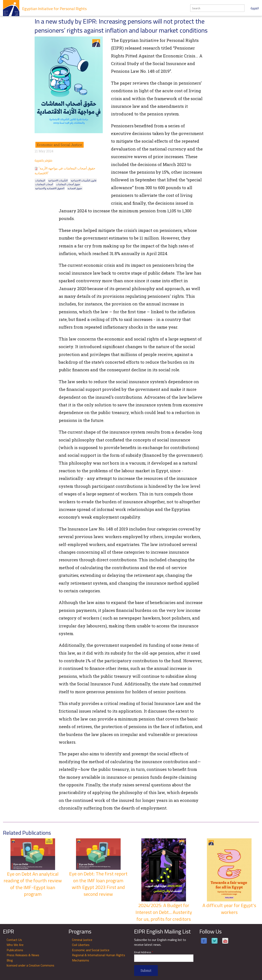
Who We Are (15, 945)
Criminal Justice (82, 940)
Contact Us (14, 940)
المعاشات (40, 180)
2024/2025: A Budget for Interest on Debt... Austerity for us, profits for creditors (164, 912)
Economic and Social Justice (60, 145)
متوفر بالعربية (43, 160)
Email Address (144, 952)
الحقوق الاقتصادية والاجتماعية (50, 188)
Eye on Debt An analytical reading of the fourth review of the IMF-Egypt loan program (33, 884)
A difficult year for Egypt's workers (229, 909)
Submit (146, 970)
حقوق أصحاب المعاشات (68, 184)
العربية (255, 8)
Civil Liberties (81, 945)
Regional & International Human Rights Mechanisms (99, 958)
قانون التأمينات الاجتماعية (84, 180)
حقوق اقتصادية (75, 188)
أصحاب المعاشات (44, 184)
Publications (15, 950)
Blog (10, 960)
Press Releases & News (23, 955)
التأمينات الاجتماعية (58, 180)
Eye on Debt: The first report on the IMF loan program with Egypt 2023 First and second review (98, 884)
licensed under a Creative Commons (30, 965)
